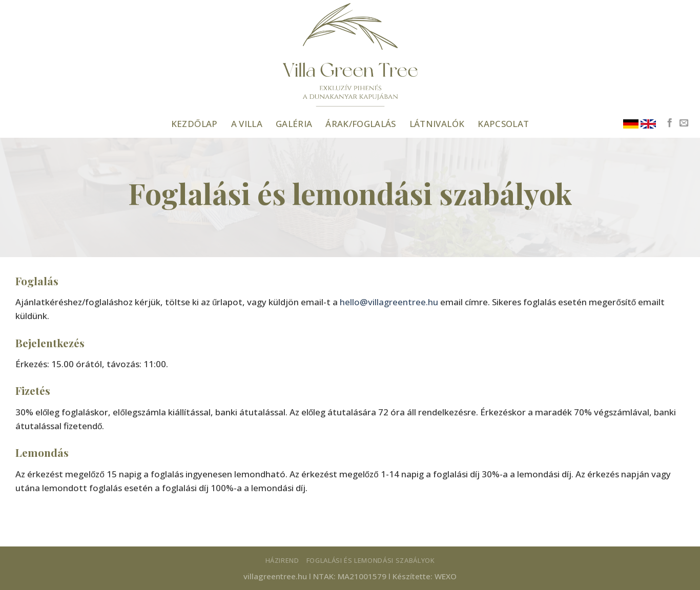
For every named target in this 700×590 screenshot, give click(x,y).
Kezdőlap (194, 124)
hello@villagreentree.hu (389, 302)
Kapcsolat (503, 124)
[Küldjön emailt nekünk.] (684, 123)
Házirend (282, 560)
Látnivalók (437, 124)
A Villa (247, 124)
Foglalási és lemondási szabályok (371, 560)
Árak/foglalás (361, 124)
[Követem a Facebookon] (670, 123)
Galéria (294, 124)
